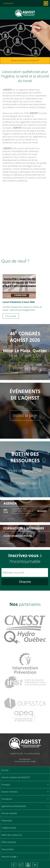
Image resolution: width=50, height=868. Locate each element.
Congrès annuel (9, 828)
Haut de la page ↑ (10, 857)
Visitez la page (25, 368)
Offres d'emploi (9, 842)
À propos (6, 785)
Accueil (5, 770)
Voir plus (11, 519)
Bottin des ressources (12, 835)
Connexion (8, 3)
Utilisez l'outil (25, 483)
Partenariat (7, 821)
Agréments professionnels (14, 806)
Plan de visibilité (9, 813)
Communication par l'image (25, 761)
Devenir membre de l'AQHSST (25, 61)
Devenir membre (10, 792)
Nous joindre (8, 849)
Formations (7, 799)
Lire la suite (11, 316)
